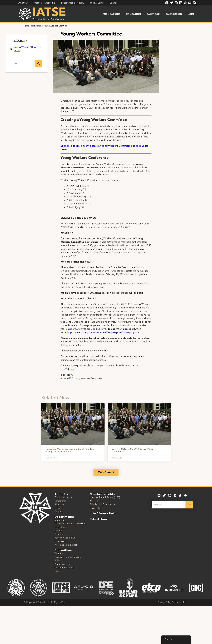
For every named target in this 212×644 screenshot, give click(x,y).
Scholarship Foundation (102, 505)
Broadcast (60, 534)
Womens (59, 554)
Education (134, 14)
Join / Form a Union (104, 513)
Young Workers (63, 564)
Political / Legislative (65, 538)
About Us (61, 494)
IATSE (49, 13)
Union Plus (95, 508)
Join (191, 14)
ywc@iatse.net (68, 369)
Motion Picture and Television (70, 524)
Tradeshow (60, 527)
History (58, 508)
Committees (63, 550)
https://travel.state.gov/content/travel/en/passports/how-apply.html (103, 333)
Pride (57, 561)
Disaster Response (64, 568)
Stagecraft (60, 520)
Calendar (153, 14)
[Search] (39, 64)
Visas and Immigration (66, 545)
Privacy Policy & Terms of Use (173, 602)
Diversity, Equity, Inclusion (68, 557)
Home (26, 26)
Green (58, 571)
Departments (64, 517)
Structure (59, 505)
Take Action (174, 14)
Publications (112, 14)
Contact (59, 512)
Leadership (60, 501)
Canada (58, 531)
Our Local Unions (64, 498)
